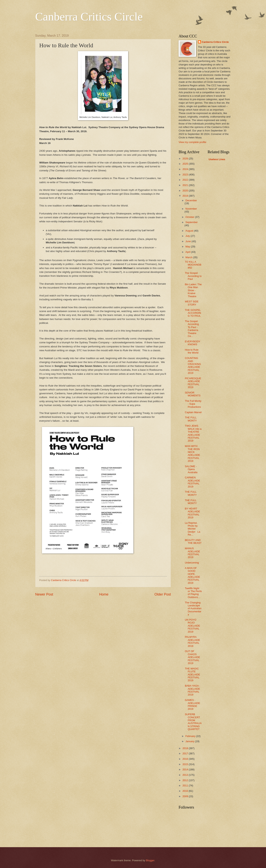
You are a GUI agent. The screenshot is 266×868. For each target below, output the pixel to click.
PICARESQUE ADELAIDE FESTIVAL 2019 (193, 383)
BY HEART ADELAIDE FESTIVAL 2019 (192, 513)
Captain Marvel (193, 412)
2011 (186, 786)
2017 (186, 753)
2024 (186, 169)
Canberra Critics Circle (89, 17)
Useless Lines (217, 159)
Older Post (163, 594)
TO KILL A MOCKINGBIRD (193, 265)
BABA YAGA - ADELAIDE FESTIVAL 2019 (192, 690)
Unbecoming (192, 563)
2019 (186, 196)
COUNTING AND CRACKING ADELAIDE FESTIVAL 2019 (193, 365)
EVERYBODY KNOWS (193, 343)
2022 (186, 180)
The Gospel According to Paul (193, 276)
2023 (186, 175)
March (189, 257)
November (191, 209)
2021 (186, 185)
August (190, 231)
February (191, 736)
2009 (186, 796)
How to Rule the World (192, 351)
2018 (186, 748)
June (188, 241)
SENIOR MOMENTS (193, 394)
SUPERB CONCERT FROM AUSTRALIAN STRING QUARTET (193, 722)
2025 (186, 164)
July (188, 236)
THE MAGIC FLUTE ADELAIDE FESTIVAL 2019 (192, 675)
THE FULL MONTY (191, 419)
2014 (186, 769)
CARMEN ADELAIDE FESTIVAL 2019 (192, 482)
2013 (186, 775)
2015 (186, 764)
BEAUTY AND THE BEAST (193, 541)
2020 (186, 191)
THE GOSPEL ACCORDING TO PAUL (193, 313)
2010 (186, 791)
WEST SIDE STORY (192, 303)
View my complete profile (192, 142)
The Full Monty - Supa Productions (193, 404)
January (190, 741)
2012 (186, 780)
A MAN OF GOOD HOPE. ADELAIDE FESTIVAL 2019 (192, 575)
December (191, 200)
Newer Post (44, 594)
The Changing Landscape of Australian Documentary (193, 609)
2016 (186, 759)
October (190, 217)
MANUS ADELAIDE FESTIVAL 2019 (192, 553)
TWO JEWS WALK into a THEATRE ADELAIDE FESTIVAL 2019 (193, 433)
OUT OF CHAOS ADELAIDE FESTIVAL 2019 (192, 657)
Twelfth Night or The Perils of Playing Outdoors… (193, 593)
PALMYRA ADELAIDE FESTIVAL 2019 (192, 641)
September (191, 222)
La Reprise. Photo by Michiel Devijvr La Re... (192, 529)
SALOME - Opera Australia (191, 469)
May (188, 247)
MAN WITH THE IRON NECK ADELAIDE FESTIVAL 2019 (192, 453)
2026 (186, 159)
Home (104, 594)
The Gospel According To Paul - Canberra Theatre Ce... (192, 329)
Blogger (150, 860)
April (188, 252)
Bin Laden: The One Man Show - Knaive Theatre (193, 290)
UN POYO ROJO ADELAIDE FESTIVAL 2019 (192, 626)
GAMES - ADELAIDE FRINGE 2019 (192, 704)
